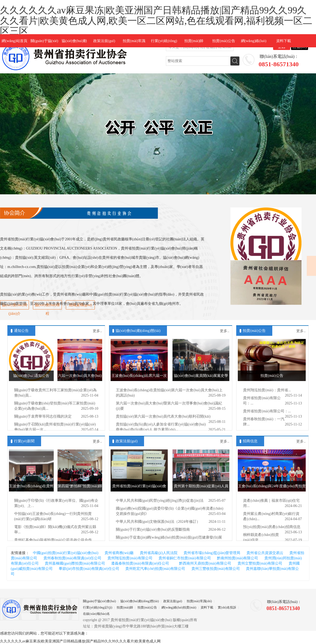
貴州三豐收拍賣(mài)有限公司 (216, 569)
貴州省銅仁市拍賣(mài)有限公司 (185, 558)
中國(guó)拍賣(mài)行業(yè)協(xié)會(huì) (66, 553)
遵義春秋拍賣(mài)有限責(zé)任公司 (140, 563)
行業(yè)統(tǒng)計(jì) (98, 607)
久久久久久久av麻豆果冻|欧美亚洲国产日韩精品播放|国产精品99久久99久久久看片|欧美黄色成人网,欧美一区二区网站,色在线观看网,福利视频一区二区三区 (156, 21)
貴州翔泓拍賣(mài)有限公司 (130, 558)
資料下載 (284, 41)
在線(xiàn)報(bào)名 (96, 614)
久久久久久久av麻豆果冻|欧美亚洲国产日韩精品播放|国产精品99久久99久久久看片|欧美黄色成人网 (80, 641)
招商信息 (250, 441)
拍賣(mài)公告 (224, 41)
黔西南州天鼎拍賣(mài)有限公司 (203, 563)
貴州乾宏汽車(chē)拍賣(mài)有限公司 (155, 569)
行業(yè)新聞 (24, 441)
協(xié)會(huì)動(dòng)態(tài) (138, 331)
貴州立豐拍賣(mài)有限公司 (260, 563)
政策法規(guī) (104, 41)
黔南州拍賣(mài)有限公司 (238, 558)
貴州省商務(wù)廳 (119, 553)
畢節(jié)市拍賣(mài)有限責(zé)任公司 (89, 569)
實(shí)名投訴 (227, 607)
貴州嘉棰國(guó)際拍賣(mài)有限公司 (75, 563)
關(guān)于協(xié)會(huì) (99, 601)
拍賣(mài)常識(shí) (199, 601)
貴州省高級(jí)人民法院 (159, 553)
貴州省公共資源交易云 (265, 553)
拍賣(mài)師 (194, 41)
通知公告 (21, 331)
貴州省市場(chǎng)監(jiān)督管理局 (212, 553)
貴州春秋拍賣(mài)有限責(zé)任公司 (72, 558)
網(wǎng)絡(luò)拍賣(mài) (179, 607)
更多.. (97, 331)
